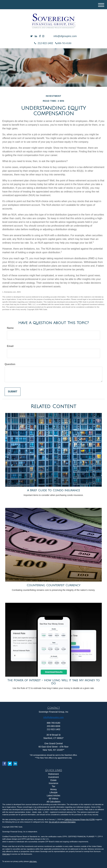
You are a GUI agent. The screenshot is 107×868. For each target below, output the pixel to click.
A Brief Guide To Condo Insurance (53, 490)
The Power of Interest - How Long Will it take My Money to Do (53, 682)
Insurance (53, 783)
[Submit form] (13, 392)
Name (10, 328)
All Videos (53, 799)
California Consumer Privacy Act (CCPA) (80, 819)
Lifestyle (53, 792)
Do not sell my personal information (62, 822)
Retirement (53, 774)
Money (53, 789)
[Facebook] (40, 36)
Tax (54, 786)
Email (10, 346)
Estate (54, 780)
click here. (33, 861)
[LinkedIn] (36, 36)
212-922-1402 (44, 43)
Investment (53, 777)
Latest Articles (53, 796)
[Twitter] (31, 36)
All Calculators (53, 802)
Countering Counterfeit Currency (53, 585)
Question (10, 364)
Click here (6, 854)
